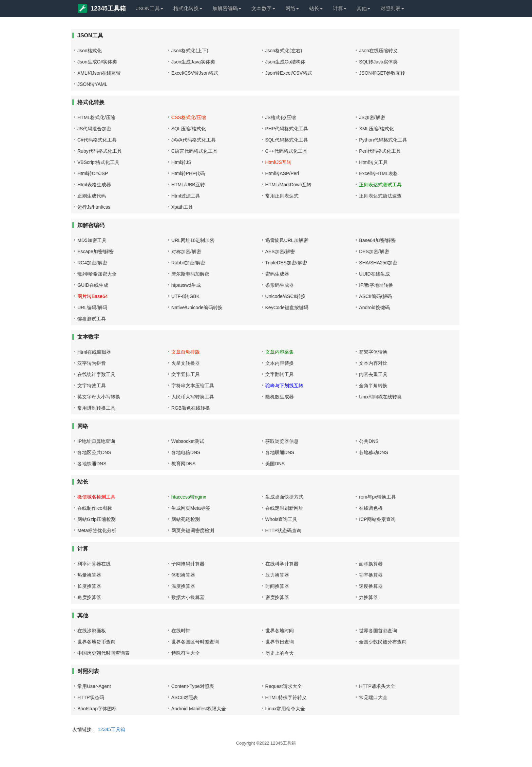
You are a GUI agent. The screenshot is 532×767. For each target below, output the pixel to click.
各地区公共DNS (94, 452)
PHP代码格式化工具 (287, 129)
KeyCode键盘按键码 (287, 307)
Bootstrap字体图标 (97, 709)
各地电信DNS (186, 452)
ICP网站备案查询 (377, 519)
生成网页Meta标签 (191, 508)
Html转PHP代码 (188, 173)
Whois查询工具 (281, 519)
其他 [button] (363, 8)
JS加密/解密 (372, 117)
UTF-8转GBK (185, 296)
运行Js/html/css (94, 207)
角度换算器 (89, 597)
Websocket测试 (188, 441)
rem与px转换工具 (377, 497)
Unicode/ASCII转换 (286, 296)
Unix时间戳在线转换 (380, 397)
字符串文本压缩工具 (193, 386)
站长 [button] (316, 8)
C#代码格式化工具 (97, 140)
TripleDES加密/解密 (286, 263)
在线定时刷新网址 (284, 508)
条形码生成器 (280, 285)
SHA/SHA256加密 (378, 263)
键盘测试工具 (92, 319)
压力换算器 (277, 575)
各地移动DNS (374, 452)
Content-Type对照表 (193, 686)
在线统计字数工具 (96, 374)
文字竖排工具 (186, 374)
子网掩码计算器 (188, 564)
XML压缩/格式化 (376, 129)
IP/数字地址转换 (376, 285)
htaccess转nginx (189, 497)
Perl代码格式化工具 (380, 151)
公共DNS (369, 441)
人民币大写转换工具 (193, 397)
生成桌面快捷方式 (284, 497)
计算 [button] (340, 8)
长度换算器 (89, 586)
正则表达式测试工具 (380, 185)
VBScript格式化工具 (98, 162)
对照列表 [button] (392, 8)
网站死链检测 (186, 519)
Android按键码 (374, 307)
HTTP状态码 (91, 697)
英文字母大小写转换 (99, 397)
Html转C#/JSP (93, 173)
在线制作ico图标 (95, 508)
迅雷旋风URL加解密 (287, 240)
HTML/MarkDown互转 (289, 185)
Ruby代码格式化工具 (100, 151)
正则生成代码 (92, 196)
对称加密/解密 (186, 251)
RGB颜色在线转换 (191, 408)
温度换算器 (183, 586)
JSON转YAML (92, 84)
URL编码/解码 (92, 307)
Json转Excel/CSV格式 (289, 73)
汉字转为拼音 (92, 363)
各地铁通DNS (92, 464)
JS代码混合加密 (94, 129)
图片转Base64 (92, 296)
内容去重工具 (373, 374)
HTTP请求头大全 (377, 686)
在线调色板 (371, 508)
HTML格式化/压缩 (96, 117)
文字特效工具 (92, 386)
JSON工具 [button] (150, 8)
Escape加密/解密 (96, 251)
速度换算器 (371, 586)
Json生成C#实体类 (97, 62)
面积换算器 (371, 564)
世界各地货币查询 (96, 642)
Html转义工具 (373, 162)
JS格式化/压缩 (281, 117)
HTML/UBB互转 (188, 185)
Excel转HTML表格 (378, 173)
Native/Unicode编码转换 (197, 307)
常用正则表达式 (282, 196)
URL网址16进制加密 (193, 240)
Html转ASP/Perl (282, 173)
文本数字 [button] (263, 8)
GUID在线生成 (93, 285)
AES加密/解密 (280, 251)
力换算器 (368, 597)
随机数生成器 (280, 397)
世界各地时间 (280, 631)
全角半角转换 (373, 386)
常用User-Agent (94, 686)
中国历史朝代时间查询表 (103, 653)
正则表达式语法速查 (380, 196)
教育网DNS (184, 464)
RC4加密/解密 (92, 263)
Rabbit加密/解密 (188, 263)
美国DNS (275, 464)
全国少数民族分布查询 (383, 642)
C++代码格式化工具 (286, 151)
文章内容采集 (280, 352)
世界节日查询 (280, 642)
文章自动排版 (186, 352)
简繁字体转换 (373, 352)
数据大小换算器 (188, 597)
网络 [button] (292, 8)
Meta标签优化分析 (97, 530)
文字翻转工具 (280, 374)
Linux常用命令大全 (285, 709)
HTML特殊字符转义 (286, 697)
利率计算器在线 (94, 564)
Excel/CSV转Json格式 (195, 73)
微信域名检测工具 (96, 497)
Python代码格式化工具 (383, 140)
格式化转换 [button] (188, 8)
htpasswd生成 (186, 285)
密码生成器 (277, 274)
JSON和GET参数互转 (382, 73)
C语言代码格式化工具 (194, 151)
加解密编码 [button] (227, 8)
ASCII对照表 (185, 697)
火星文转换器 (186, 363)
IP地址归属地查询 (96, 441)
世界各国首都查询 (378, 631)
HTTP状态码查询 (283, 530)
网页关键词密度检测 (193, 530)
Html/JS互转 (278, 162)
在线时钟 (181, 631)
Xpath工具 (182, 207)
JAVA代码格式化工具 (194, 140)
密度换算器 (277, 597)
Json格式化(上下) (190, 51)
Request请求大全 (284, 686)
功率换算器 (371, 575)
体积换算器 (183, 575)
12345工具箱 (102, 8)
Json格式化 (90, 51)
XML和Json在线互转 (99, 73)
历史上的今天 (280, 653)
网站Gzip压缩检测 (97, 519)
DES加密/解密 (374, 251)
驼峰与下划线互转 (284, 386)
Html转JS (181, 162)
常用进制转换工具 (96, 408)
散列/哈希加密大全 (97, 274)
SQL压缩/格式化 (189, 129)
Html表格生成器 (94, 185)
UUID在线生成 (374, 274)
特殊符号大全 (186, 653)
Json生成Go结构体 (285, 62)
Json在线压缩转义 (378, 51)
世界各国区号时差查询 (195, 642)
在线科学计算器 (282, 564)
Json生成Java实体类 (193, 62)
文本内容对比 (373, 363)
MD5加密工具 (92, 240)
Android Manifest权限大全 (199, 709)
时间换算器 (277, 586)
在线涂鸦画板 (92, 631)
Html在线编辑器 (94, 352)
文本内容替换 (280, 363)
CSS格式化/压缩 (189, 117)
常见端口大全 (373, 697)
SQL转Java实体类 (378, 62)
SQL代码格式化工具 (287, 140)
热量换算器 (89, 575)
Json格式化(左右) (284, 51)
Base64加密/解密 (377, 240)
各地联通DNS (280, 452)
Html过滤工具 (186, 196)
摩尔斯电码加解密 (190, 274)
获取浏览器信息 (282, 441)
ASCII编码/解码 (375, 296)
